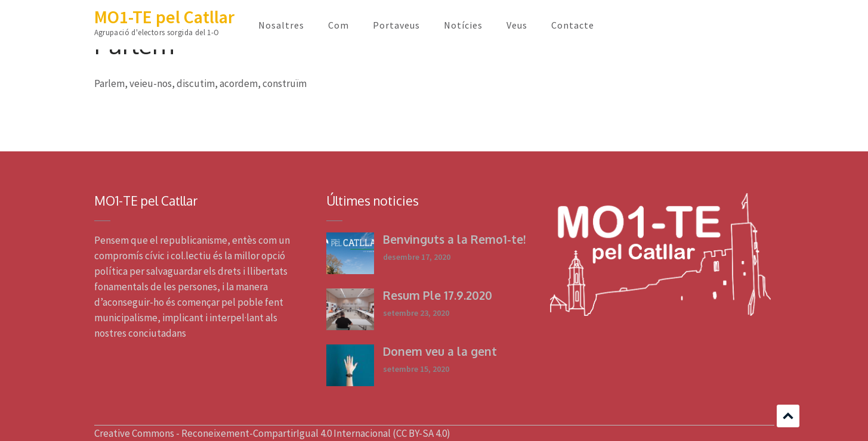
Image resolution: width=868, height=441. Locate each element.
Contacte (573, 25)
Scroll (788, 416)
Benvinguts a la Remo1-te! (454, 239)
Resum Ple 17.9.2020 (438, 295)
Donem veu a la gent (440, 351)
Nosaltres (281, 25)
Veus (517, 25)
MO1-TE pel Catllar (164, 17)
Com (339, 25)
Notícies (463, 25)
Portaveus (396, 25)
